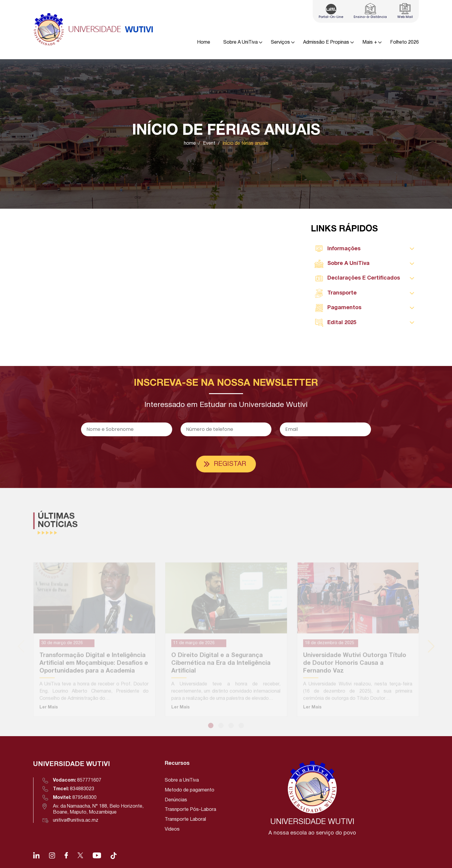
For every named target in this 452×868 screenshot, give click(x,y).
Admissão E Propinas (326, 42)
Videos (172, 829)
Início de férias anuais (245, 144)
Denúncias (176, 800)
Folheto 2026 (404, 42)
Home (204, 42)
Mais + (370, 42)
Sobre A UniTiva (240, 42)
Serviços (280, 42)
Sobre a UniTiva (182, 780)
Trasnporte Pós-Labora (190, 810)
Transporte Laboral (185, 820)
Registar (230, 464)
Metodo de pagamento (190, 790)
